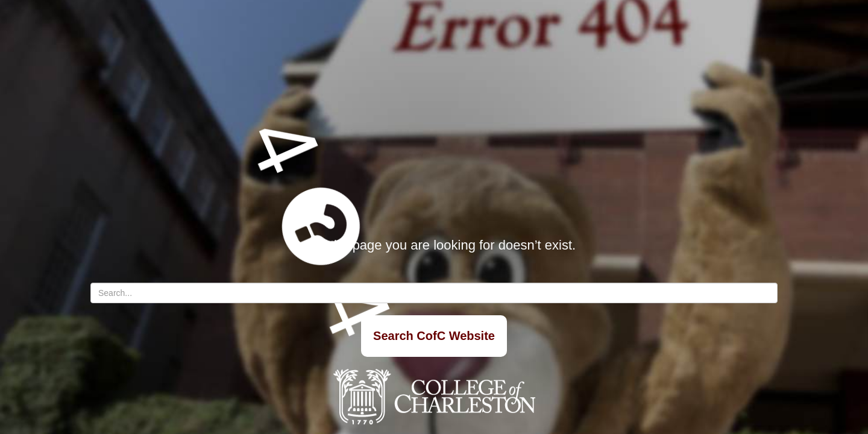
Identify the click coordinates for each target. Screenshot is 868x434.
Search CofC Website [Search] (434, 336)
